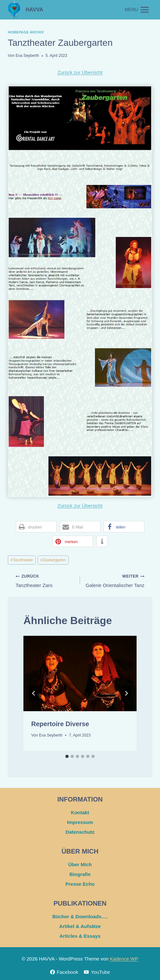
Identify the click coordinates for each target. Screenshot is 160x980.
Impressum (80, 822)
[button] (36, 527)
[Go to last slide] (34, 693)
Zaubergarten (53, 560)
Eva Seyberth (27, 56)
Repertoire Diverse (60, 724)
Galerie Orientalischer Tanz (115, 580)
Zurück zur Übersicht (80, 72)
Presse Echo (80, 884)
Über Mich (80, 864)
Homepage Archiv (26, 32)
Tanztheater (22, 560)
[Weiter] (126, 693)
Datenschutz (80, 832)
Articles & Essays (80, 936)
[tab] (67, 756)
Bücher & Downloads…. (80, 916)
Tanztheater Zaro (45, 580)
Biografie (80, 874)
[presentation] (80, 673)
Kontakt (80, 812)
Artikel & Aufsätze (80, 926)
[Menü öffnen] (137, 10)
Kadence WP (124, 959)
